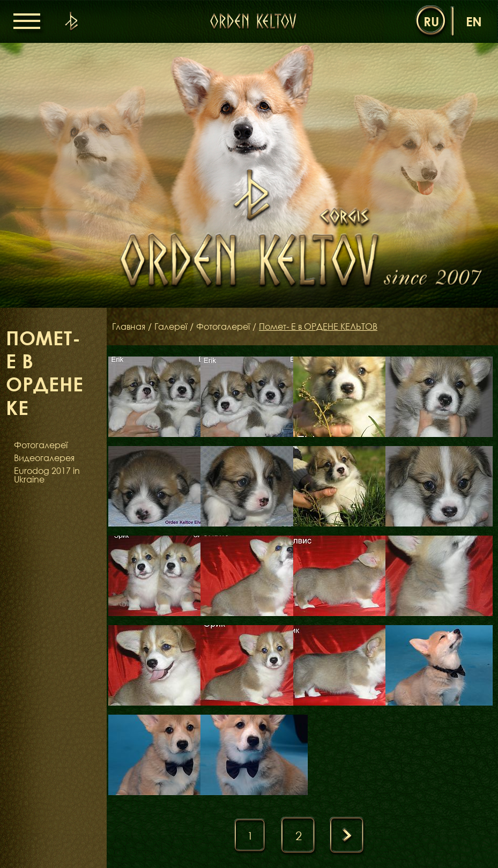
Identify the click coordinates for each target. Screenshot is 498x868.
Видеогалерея (44, 458)
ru (431, 21)
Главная (129, 327)
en (474, 21)
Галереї (171, 327)
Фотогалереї (41, 445)
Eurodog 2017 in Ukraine (47, 475)
